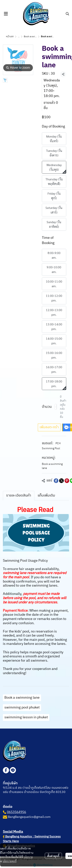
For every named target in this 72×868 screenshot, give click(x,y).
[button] (67, 14)
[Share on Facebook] (56, 481)
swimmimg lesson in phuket (26, 717)
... (19, 37)
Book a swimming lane (36, 37)
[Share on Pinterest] (67, 481)
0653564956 (17, 812)
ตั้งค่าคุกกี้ (53, 856)
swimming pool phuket (22, 708)
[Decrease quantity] (56, 407)
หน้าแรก (10, 37)
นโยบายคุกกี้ (10, 861)
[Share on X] (61, 481)
